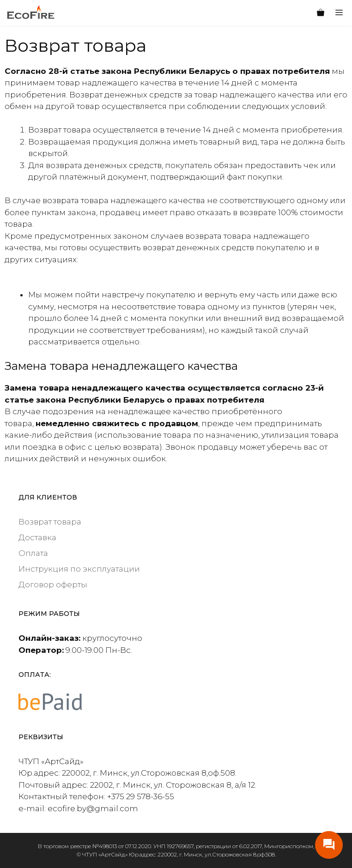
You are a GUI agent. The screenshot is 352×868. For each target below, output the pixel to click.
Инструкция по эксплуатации (79, 569)
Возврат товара (50, 522)
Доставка (37, 537)
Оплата (33, 553)
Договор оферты (53, 585)
